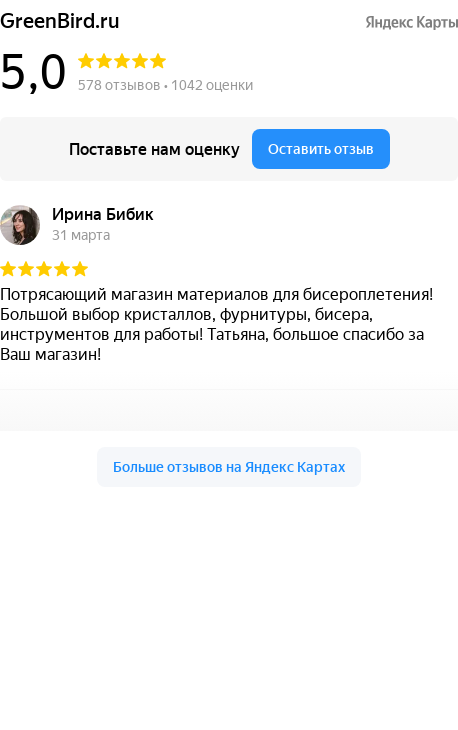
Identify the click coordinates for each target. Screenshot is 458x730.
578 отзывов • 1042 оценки (165, 85)
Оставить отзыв (321, 149)
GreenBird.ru (60, 21)
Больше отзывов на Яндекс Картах (229, 467)
